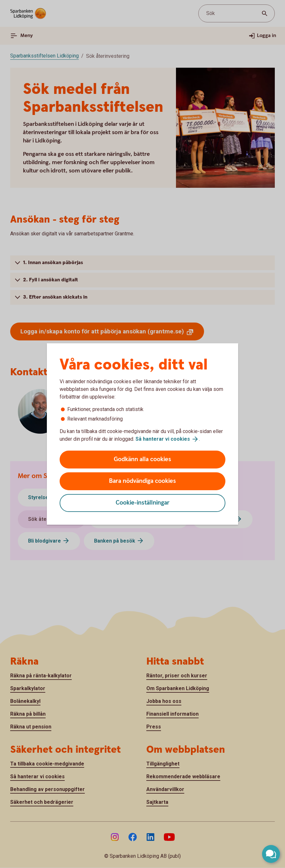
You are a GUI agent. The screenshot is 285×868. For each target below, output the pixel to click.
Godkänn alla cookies (142, 459)
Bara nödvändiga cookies (142, 481)
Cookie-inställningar (143, 503)
